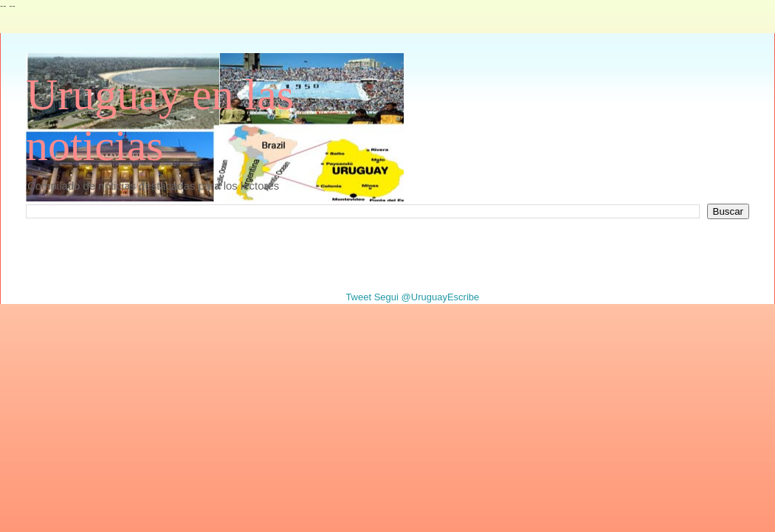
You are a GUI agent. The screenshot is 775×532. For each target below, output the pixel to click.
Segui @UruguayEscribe (427, 297)
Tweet (358, 297)
